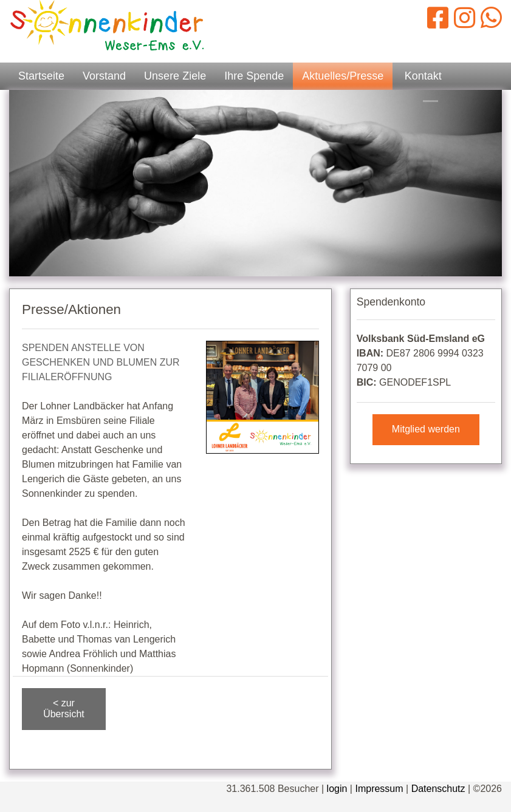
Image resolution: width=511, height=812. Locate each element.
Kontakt (423, 76)
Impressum (379, 789)
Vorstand (104, 76)
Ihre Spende (254, 76)
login (337, 789)
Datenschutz (438, 789)
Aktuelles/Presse (343, 76)
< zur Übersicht (64, 708)
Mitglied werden (426, 429)
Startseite (41, 76)
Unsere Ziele (175, 76)
